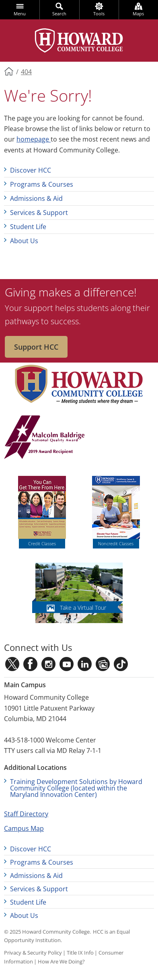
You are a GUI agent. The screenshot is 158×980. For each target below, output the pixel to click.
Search (59, 14)
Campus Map (24, 828)
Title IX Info (80, 953)
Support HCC (36, 347)
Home (9, 71)
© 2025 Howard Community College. (47, 932)
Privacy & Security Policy (33, 953)
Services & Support (39, 213)
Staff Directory (26, 814)
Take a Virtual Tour (83, 608)
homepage (34, 139)
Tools (99, 14)
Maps (138, 14)
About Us (24, 241)
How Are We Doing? (61, 961)
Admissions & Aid (36, 198)
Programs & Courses (42, 184)
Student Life (28, 227)
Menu (20, 14)
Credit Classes (42, 543)
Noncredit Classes (116, 543)
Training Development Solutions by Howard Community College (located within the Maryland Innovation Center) (76, 788)
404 (26, 72)
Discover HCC (31, 170)
